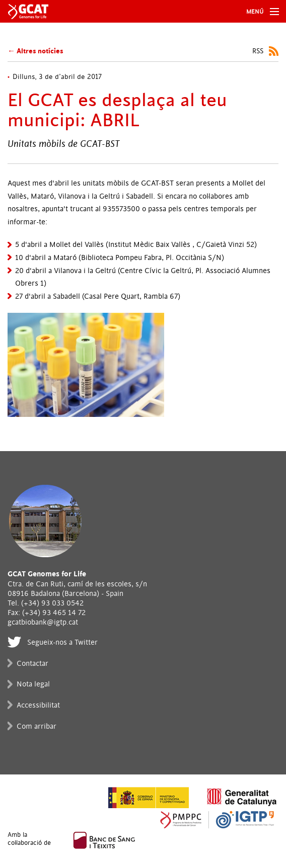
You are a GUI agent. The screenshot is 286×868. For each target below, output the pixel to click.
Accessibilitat (38, 705)
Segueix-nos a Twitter (62, 642)
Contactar (32, 664)
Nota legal (33, 684)
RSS (258, 51)
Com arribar (37, 726)
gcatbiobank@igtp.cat (43, 622)
